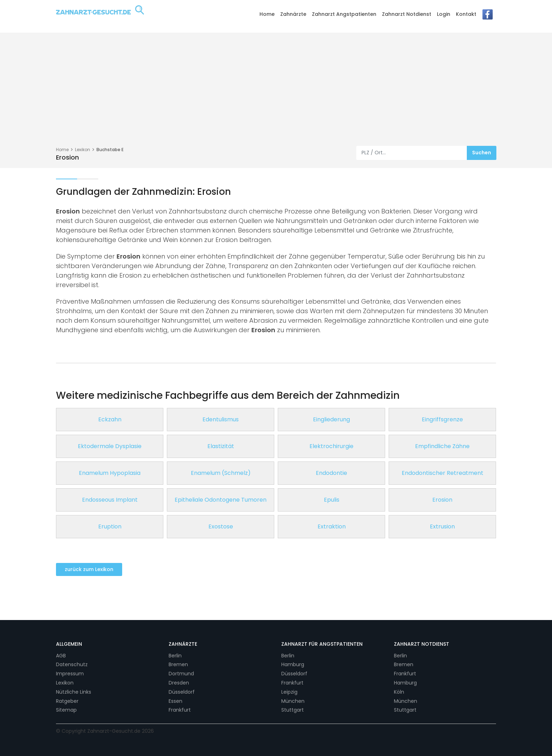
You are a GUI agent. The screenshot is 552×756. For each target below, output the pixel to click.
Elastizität (221, 446)
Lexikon (83, 150)
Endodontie (331, 473)
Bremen (178, 664)
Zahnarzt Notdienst (407, 14)
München (293, 701)
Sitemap (66, 710)
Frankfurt (180, 710)
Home (267, 14)
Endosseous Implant (110, 500)
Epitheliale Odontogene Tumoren (221, 500)
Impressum (70, 674)
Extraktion (332, 526)
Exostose (221, 526)
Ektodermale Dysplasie (110, 446)
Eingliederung (331, 419)
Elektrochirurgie (331, 446)
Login (444, 14)
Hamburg (293, 664)
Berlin (175, 656)
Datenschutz (72, 664)
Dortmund (181, 674)
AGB (61, 656)
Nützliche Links (74, 692)
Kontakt (466, 14)
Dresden (179, 683)
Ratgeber (67, 701)
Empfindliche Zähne (442, 446)
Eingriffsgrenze (442, 419)
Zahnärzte (293, 14)
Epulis (332, 500)
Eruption (110, 526)
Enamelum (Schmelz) (221, 473)
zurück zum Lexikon (89, 569)
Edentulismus (221, 419)
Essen (175, 701)
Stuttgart (293, 710)
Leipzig (289, 692)
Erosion (442, 500)
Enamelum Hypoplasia (110, 473)
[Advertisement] (276, 93)
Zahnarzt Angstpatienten (344, 14)
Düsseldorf (182, 692)
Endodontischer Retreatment (443, 473)
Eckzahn (110, 419)
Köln (399, 692)
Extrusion (442, 526)
